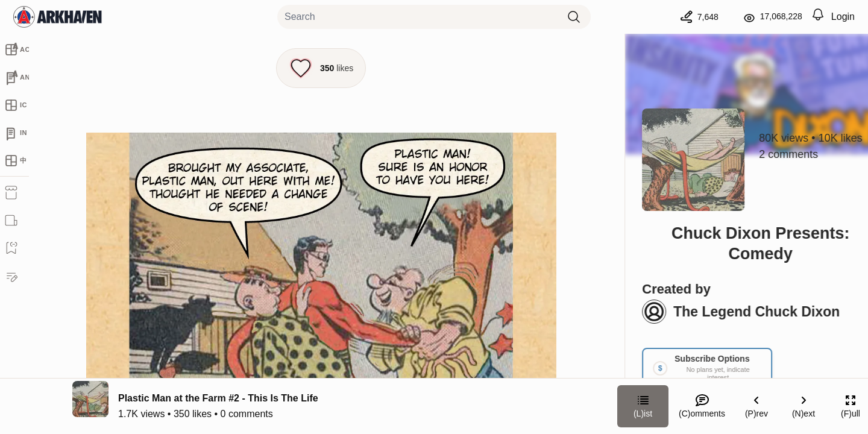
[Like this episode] (321, 68)
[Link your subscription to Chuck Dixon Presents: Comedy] (679, 368)
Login (843, 17)
